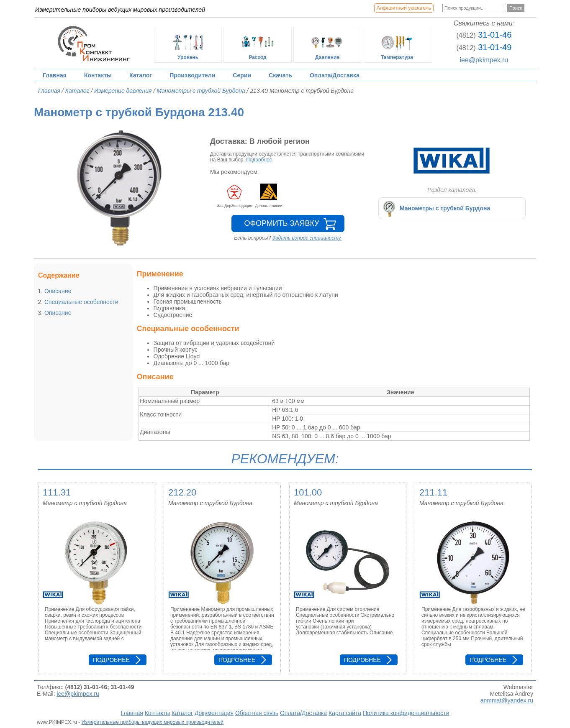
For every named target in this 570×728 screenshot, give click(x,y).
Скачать (280, 75)
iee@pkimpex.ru (484, 60)
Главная (55, 75)
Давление (327, 45)
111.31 (57, 492)
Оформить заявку (281, 223)
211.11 (433, 492)
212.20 (182, 492)
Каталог (141, 75)
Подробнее (259, 160)
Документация (214, 713)
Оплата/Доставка (335, 75)
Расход (258, 45)
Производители (192, 75)
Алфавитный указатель (404, 8)
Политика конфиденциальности (406, 713)
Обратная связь (257, 713)
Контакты (98, 75)
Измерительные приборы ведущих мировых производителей (153, 722)
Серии (242, 75)
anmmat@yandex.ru (507, 700)
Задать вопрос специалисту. (307, 238)
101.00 (308, 492)
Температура (397, 45)
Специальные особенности (81, 302)
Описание (58, 291)
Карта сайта (345, 713)
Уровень (188, 45)
